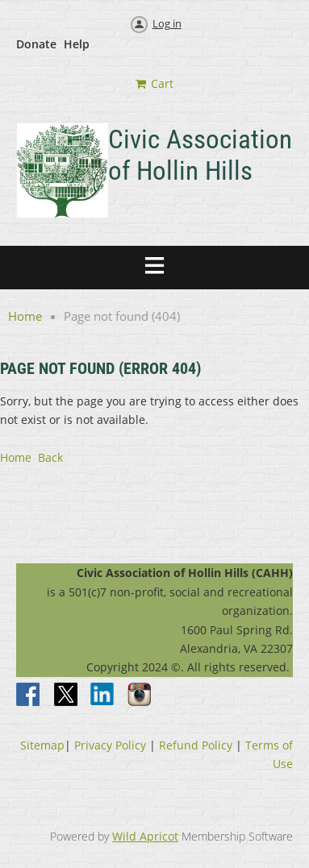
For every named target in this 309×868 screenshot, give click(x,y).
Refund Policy (196, 745)
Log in (167, 23)
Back (50, 457)
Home (25, 316)
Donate (36, 44)
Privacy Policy (110, 745)
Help (77, 44)
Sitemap (42, 745)
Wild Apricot (145, 836)
